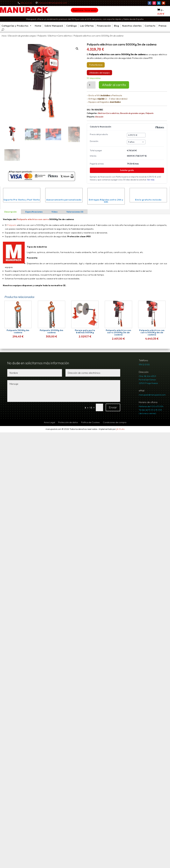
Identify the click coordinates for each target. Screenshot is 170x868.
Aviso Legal (49, 423)
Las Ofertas (87, 26)
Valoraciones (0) (75, 212)
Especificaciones (34, 212)
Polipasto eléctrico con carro (33, 219)
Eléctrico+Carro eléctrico (60, 36)
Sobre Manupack (54, 26)
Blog (117, 26)
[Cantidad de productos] (91, 85)
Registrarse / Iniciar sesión (84, 10)
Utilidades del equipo (99, 73)
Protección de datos (68, 423)
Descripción (10, 212)
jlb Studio (120, 429)
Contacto (150, 26)
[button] (77, 49)
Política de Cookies (90, 423)
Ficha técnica (96, 65)
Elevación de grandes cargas (22, 36)
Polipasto (42, 36)
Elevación (99, 117)
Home (38, 26)
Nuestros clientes (132, 26)
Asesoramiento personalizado (64, 200)
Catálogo (72, 26)
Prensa (162, 26)
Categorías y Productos (17, 26)
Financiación (104, 26)
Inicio (4, 36)
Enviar (113, 407)
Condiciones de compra (115, 423)
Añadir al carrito (114, 85)
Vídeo (54, 212)
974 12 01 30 (26, 3)
